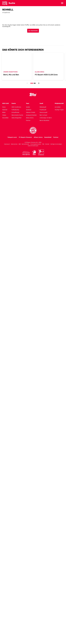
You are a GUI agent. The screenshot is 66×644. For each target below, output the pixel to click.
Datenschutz (14, 143)
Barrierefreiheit (25, 143)
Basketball (48, 137)
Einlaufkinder (15, 112)
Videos (4, 114)
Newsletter (5, 117)
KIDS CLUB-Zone (16, 106)
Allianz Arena (30, 117)
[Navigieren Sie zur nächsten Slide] (39, 82)
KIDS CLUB (5, 103)
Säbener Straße (31, 112)
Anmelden (58, 106)
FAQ (43, 143)
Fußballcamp (15, 109)
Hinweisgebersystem (36, 143)
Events (14, 103)
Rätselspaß (43, 106)
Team (28, 103)
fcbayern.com (12, 137)
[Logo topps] (33, 94)
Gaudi (41, 103)
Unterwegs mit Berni (46, 117)
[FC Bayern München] (33, 130)
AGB (20, 143)
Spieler (28, 106)
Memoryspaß (43, 112)
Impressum (7, 143)
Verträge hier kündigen (56, 143)
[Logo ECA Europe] (34, 152)
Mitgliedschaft (59, 103)
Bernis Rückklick (44, 120)
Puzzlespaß (43, 109)
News (4, 106)
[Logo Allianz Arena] (26, 152)
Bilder (4, 112)
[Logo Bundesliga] (41, 152)
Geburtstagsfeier (17, 117)
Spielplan (29, 109)
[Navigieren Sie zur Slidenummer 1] (32, 82)
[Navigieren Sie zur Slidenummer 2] (35, 82)
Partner (28, 120)
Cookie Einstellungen (33, 145)
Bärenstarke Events (17, 114)
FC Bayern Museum (25, 137)
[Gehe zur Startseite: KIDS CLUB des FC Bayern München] (5, 3)
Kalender (5, 109)
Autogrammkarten (31, 114)
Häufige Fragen (59, 109)
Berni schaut (43, 114)
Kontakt (47, 143)
